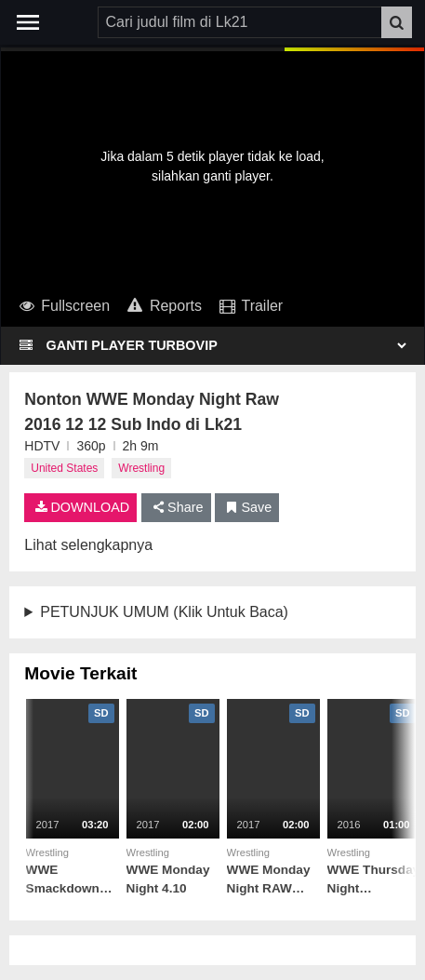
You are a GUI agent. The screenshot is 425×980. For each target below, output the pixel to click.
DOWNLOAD (80, 507)
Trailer (250, 306)
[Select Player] (226, 345)
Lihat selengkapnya (88, 545)
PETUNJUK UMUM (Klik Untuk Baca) (164, 612)
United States (64, 468)
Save (247, 507)
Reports (163, 306)
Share (176, 507)
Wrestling (141, 468)
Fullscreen (63, 306)
